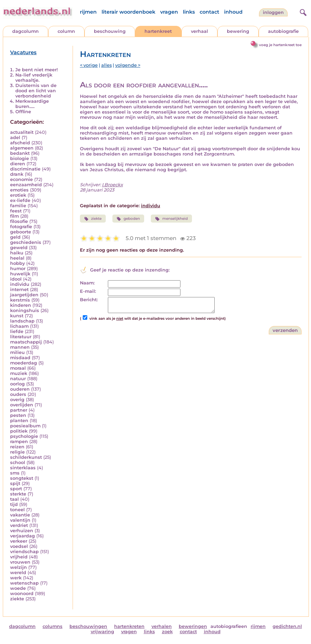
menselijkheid (171, 219)
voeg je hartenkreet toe (280, 45)
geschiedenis (26, 242)
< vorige (89, 65)
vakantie (20, 515)
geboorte (21, 232)
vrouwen (20, 562)
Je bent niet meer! (37, 70)
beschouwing (110, 31)
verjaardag (23, 536)
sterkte (18, 494)
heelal (17, 258)
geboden (128, 219)
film (14, 216)
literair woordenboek (128, 12)
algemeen (22, 148)
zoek (167, 632)
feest (16, 211)
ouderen (20, 389)
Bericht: (89, 300)
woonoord (22, 594)
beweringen (193, 626)
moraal (18, 368)
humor (18, 269)
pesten (18, 415)
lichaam (19, 326)
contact (209, 12)
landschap (22, 321)
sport (16, 489)
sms (15, 473)
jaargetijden (24, 295)
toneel (17, 510)
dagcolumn (25, 31)
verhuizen (22, 531)
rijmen (88, 12)
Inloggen (273, 12)
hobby (17, 263)
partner (19, 410)
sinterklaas (23, 468)
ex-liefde (20, 200)
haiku (17, 253)
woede (18, 588)
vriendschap (24, 552)
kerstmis (20, 300)
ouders (18, 394)
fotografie (21, 227)
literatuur (21, 337)
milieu (17, 352)
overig (17, 400)
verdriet (19, 525)
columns (53, 626)
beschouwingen (88, 626)
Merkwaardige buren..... (32, 104)
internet (19, 290)
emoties (19, 190)
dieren (18, 164)
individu (20, 284)
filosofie (19, 221)
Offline (23, 112)
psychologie (24, 436)
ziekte (17, 599)
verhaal (199, 31)
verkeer (19, 541)
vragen (169, 12)
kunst (17, 316)
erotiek (18, 195)
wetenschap (24, 583)
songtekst (22, 478)
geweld (19, 248)
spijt (15, 483)
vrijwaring (102, 632)
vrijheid (19, 557)
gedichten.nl (287, 626)
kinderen (21, 305)
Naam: (87, 283)
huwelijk (20, 274)
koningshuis (25, 310)
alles (106, 65)
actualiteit (22, 132)
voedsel (19, 546)
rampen (19, 442)
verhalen (162, 626)
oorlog (17, 384)
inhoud (233, 12)
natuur (18, 379)
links (189, 12)
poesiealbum (25, 426)
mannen (20, 347)
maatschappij (26, 342)
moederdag (24, 363)
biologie (20, 158)
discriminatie (25, 169)
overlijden (22, 405)
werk (16, 578)
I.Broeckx (112, 185)
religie (17, 452)
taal (14, 499)
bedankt (20, 153)
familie (18, 206)
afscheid (20, 143)
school (18, 462)
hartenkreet (158, 31)
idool (16, 279)
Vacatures (23, 52)
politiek (19, 431)
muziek (19, 373)
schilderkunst (26, 457)
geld (15, 237)
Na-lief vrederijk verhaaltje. (34, 78)
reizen (17, 447)
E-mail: (88, 291)
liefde (17, 331)
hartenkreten (129, 626)
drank (17, 174)
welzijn (18, 567)
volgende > (128, 65)
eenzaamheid (26, 185)
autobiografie (283, 31)
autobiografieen (229, 626)
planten (19, 421)
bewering (238, 31)
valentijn (20, 520)
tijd (14, 504)
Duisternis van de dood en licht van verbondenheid (36, 91)
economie (21, 179)
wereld (18, 573)
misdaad (20, 358)
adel (15, 138)
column (66, 31)
